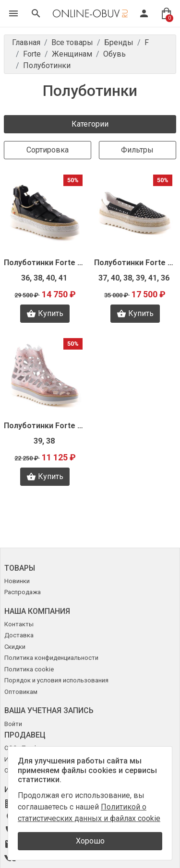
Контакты (19, 624)
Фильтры (137, 150)
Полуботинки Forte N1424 (45, 263)
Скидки (15, 647)
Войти (13, 724)
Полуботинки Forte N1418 (45, 426)
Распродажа (23, 592)
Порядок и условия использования (56, 680)
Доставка (19, 635)
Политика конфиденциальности (51, 658)
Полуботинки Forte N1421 (135, 263)
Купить (45, 314)
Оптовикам (21, 692)
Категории (90, 124)
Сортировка (48, 150)
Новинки (17, 581)
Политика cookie (29, 669)
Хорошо (90, 841)
